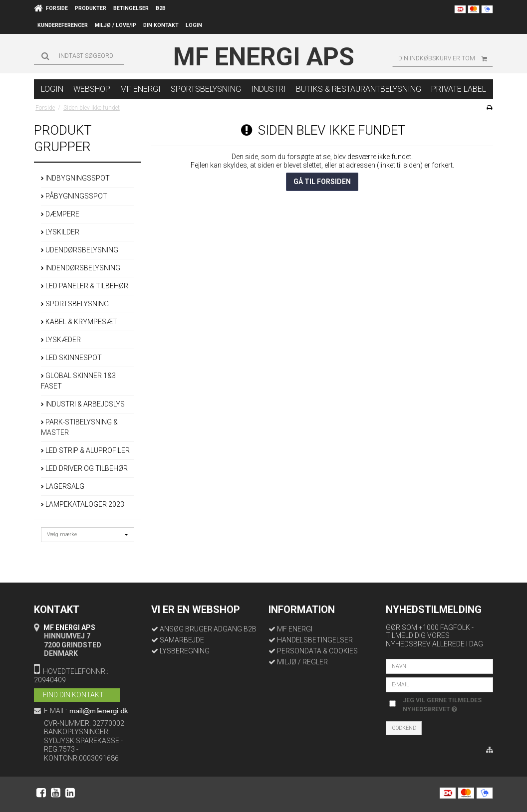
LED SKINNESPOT (71, 358)
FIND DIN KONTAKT (73, 695)
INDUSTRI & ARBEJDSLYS (83, 404)
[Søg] (79, 56)
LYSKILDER (60, 232)
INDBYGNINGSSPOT (75, 178)
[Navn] (439, 666)
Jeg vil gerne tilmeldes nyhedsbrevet (441, 704)
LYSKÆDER (61, 340)
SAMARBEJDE (182, 640)
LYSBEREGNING (185, 651)
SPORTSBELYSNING (75, 304)
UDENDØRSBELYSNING (80, 250)
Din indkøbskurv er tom (446, 58)
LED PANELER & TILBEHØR (85, 286)
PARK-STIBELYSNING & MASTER (79, 427)
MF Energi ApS (264, 57)
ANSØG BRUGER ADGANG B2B (208, 629)
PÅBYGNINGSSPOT (74, 196)
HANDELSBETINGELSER (315, 640)
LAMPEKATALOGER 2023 (83, 504)
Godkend (404, 728)
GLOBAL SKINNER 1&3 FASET (78, 381)
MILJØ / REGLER (302, 662)
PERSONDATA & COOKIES (317, 651)
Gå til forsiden (322, 182)
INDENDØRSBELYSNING (81, 268)
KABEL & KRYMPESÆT (79, 322)
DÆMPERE (60, 214)
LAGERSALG (63, 486)
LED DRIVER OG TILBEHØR (84, 468)
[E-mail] (439, 684)
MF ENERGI (295, 629)
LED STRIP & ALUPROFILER (85, 450)
